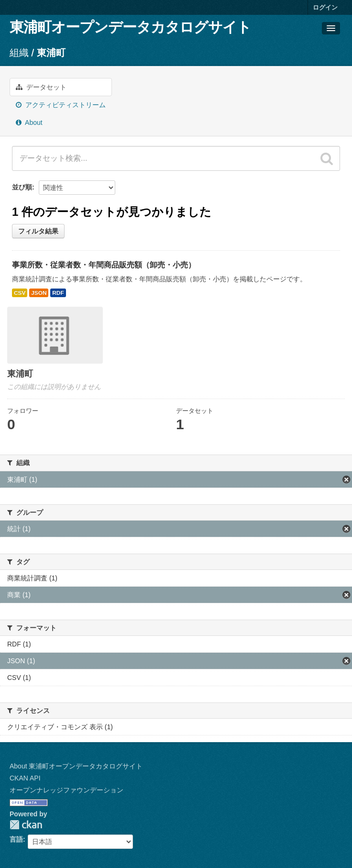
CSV (20, 293)
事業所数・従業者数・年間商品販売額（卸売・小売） (104, 265)
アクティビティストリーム (61, 105)
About (29, 122)
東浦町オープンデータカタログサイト (130, 27)
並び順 (22, 187)
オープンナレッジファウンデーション (66, 790)
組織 (19, 53)
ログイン (325, 7)
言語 (16, 839)
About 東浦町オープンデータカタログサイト (76, 766)
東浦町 (51, 53)
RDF (58, 293)
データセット (41, 87)
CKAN (26, 825)
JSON (39, 293)
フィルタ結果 (38, 231)
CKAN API (25, 778)
